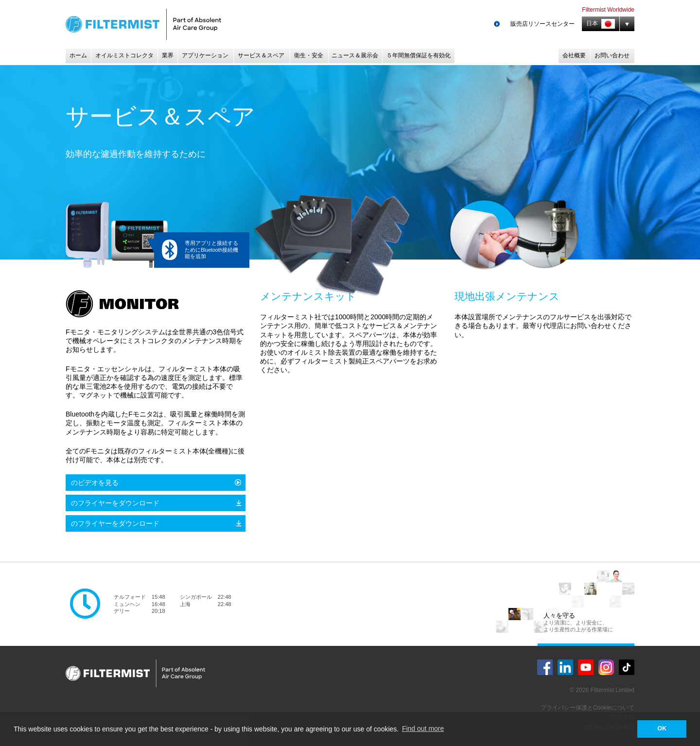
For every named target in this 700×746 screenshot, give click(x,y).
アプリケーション (205, 55)
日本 (600, 24)
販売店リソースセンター (542, 24)
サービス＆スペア (261, 55)
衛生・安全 (309, 55)
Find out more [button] (423, 729)
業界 (168, 55)
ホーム (78, 55)
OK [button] (662, 729)
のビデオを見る (95, 483)
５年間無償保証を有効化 (419, 55)
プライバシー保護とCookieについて (587, 708)
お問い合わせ (612, 55)
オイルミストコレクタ (124, 55)
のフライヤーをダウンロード (115, 503)
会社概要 (574, 55)
